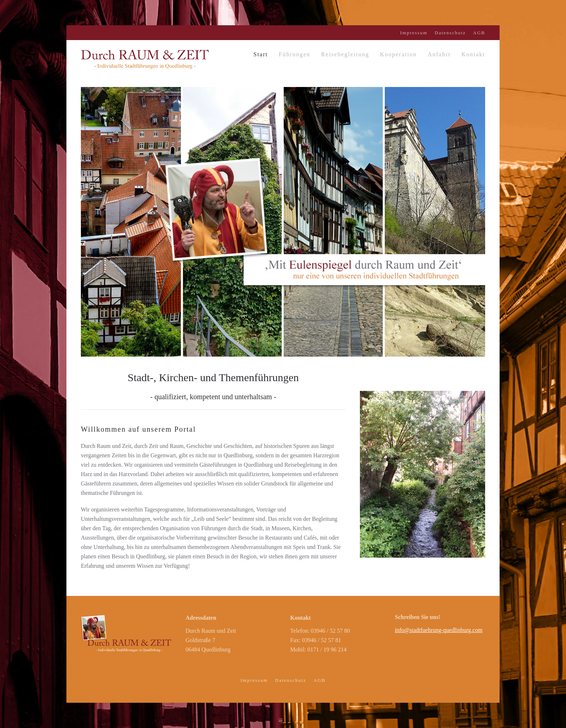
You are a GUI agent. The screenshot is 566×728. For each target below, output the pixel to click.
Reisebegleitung (345, 54)
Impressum (414, 33)
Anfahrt (439, 54)
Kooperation (399, 54)
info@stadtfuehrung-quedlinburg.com (439, 630)
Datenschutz (450, 33)
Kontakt (473, 54)
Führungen (294, 54)
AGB (479, 33)
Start (261, 54)
